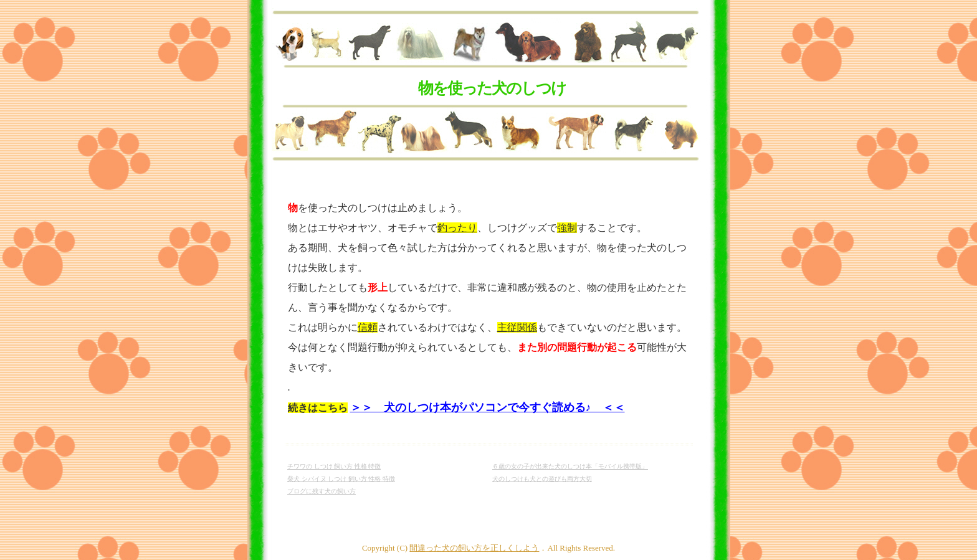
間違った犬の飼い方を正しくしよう (474, 548)
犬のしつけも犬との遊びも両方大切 (542, 479)
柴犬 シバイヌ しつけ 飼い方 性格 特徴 (341, 479)
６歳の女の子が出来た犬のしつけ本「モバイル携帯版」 (570, 466)
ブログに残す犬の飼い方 (322, 491)
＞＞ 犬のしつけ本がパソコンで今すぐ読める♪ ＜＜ (488, 407)
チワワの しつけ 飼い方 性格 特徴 (334, 466)
